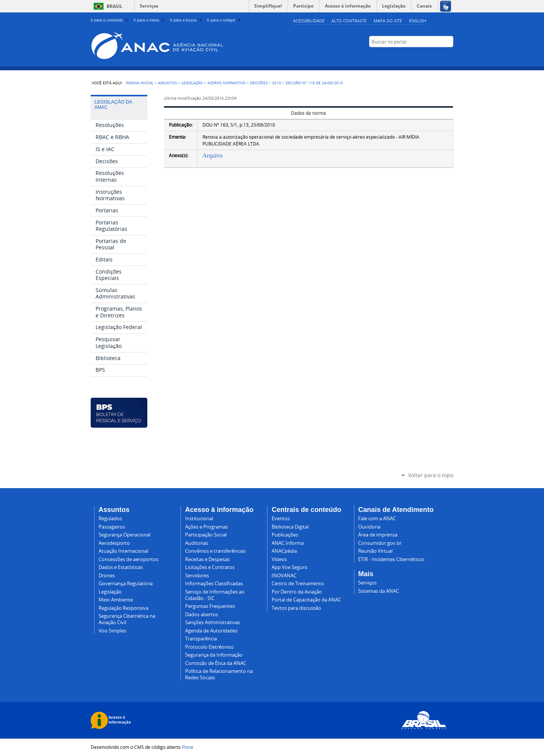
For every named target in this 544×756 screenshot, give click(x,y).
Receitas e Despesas (207, 559)
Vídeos (279, 559)
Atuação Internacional (123, 551)
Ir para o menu (149, 20)
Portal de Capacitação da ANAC (306, 600)
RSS (450, 56)
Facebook (421, 56)
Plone (188, 747)
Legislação (192, 83)
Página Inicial (140, 83)
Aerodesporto (114, 543)
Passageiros (112, 527)
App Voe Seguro (290, 567)
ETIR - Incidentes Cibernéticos (391, 559)
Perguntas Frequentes (210, 606)
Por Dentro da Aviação (297, 592)
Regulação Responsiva (124, 608)
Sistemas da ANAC (379, 591)
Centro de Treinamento (298, 584)
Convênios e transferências (215, 551)
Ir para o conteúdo (110, 20)
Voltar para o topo (431, 475)
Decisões (259, 83)
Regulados (110, 519)
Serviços (149, 6)
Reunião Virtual (375, 551)
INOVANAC (284, 576)
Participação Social (206, 535)
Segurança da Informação (214, 655)
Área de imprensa (378, 535)
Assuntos (167, 83)
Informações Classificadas (214, 584)
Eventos (281, 519)
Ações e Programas (206, 527)
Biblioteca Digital (290, 527)
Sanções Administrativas (212, 622)
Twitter (440, 56)
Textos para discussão (296, 608)
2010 (277, 83)
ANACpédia (284, 551)
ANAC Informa (288, 543)
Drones (107, 576)
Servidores (197, 576)
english (418, 21)
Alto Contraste (349, 21)
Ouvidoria (369, 527)
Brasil (114, 6)
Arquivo (212, 155)
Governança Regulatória (126, 584)
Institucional (199, 519)
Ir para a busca (186, 20)
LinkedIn (431, 56)
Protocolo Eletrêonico (209, 647)
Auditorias (197, 543)
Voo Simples (112, 631)
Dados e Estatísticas (121, 567)
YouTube (412, 56)
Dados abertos (202, 615)
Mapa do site (388, 21)
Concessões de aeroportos (128, 559)
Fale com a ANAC (377, 519)
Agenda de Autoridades (211, 631)
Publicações (285, 535)
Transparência (201, 639)
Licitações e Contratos (210, 567)
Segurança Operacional (124, 535)
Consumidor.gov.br (380, 543)
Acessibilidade (309, 21)
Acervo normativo (226, 83)
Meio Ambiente (116, 600)
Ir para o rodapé (224, 20)
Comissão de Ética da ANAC (216, 663)
